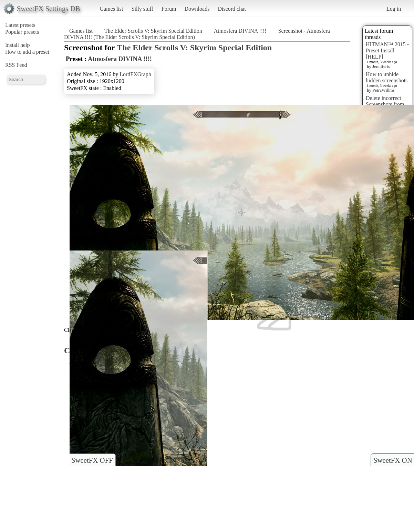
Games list (112, 9)
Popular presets (22, 32)
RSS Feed (16, 65)
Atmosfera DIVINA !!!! (240, 31)
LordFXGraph (135, 74)
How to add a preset (27, 52)
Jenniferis (381, 66)
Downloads (197, 9)
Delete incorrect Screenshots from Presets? (385, 104)
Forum (169, 9)
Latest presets (20, 25)
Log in (394, 9)
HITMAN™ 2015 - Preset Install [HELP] (387, 50)
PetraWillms (383, 90)
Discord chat (232, 9)
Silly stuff (142, 9)
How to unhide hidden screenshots (387, 77)
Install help (18, 45)
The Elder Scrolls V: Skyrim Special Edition (153, 31)
